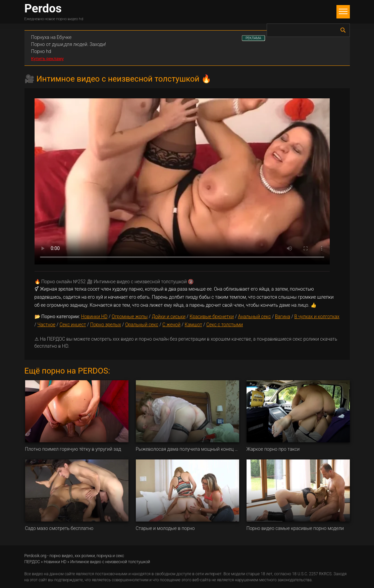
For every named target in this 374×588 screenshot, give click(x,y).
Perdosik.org (36, 556)
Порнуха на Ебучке (51, 37)
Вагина (283, 316)
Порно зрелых (106, 325)
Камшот (193, 325)
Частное (46, 325)
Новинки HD (94, 316)
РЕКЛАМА (253, 38)
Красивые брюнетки (212, 316)
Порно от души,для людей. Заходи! (69, 44)
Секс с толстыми (225, 325)
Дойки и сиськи (169, 316)
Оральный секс (142, 325)
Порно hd (41, 51)
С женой (171, 325)
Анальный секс (254, 316)
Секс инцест (73, 325)
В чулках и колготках (317, 316)
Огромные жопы (130, 316)
